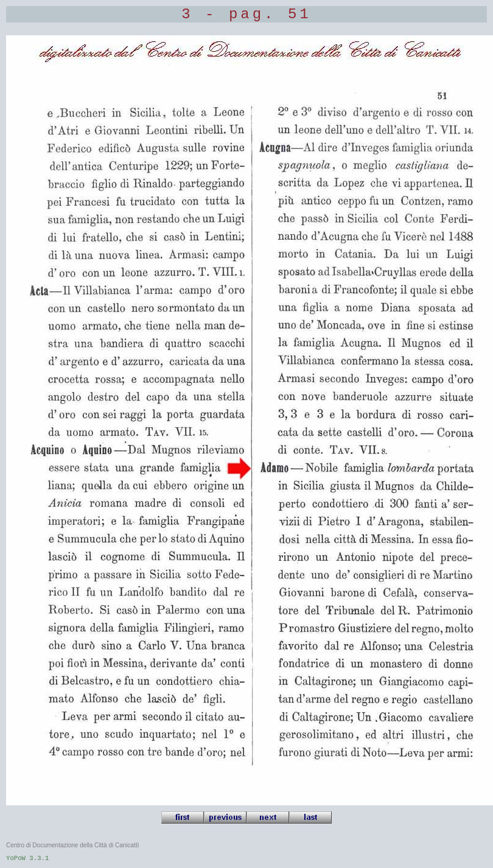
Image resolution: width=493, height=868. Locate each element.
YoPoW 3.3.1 (27, 858)
